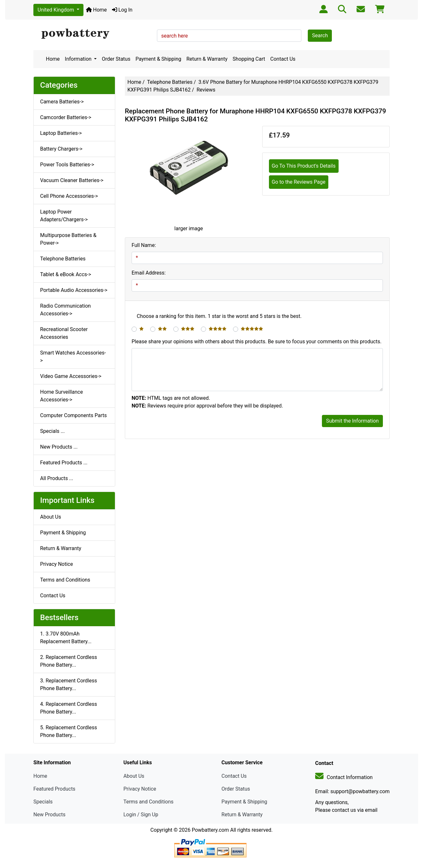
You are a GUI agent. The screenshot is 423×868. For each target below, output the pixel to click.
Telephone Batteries (170, 82)
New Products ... (59, 447)
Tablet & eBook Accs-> (66, 274)
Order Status (116, 59)
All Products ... (57, 478)
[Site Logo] (93, 34)
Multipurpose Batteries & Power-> (68, 239)
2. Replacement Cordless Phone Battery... (69, 661)
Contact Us (283, 59)
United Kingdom (56, 10)
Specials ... (52, 431)
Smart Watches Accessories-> (73, 357)
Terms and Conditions (65, 580)
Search (320, 35)
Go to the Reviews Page (299, 182)
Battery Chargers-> (61, 149)
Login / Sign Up (141, 815)
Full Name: (144, 245)
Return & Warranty (207, 59)
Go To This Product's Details (304, 166)
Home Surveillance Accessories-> (61, 396)
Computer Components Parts (73, 415)
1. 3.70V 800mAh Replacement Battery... (66, 638)
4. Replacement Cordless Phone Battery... (69, 708)
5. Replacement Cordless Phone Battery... (69, 731)
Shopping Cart (249, 59)
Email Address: (149, 273)
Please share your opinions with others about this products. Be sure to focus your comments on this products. (257, 342)
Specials (43, 802)
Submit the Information (352, 421)
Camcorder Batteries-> (66, 117)
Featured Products (54, 789)
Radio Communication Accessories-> (65, 310)
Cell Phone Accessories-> (69, 196)
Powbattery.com (210, 830)
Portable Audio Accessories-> (74, 290)
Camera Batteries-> (62, 102)
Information (79, 59)
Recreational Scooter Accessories (64, 333)
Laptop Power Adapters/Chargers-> (64, 216)
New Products (49, 815)
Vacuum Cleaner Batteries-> (72, 180)
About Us (51, 517)
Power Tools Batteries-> (67, 165)
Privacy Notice (56, 564)
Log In (122, 10)
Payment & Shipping (158, 59)
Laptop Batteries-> (61, 133)
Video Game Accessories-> (71, 376)
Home (96, 10)
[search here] (229, 36)
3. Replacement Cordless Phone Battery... (69, 684)
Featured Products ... (64, 463)
